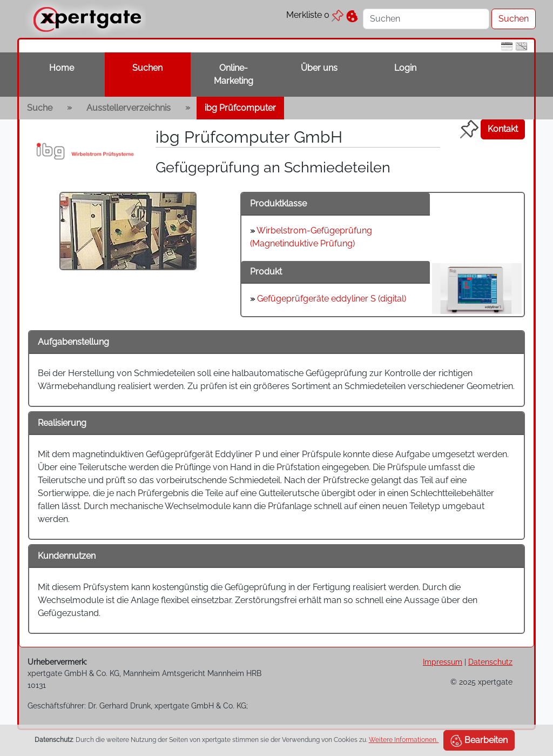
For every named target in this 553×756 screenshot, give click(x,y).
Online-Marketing (234, 74)
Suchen (147, 68)
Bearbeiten (479, 741)
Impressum (443, 662)
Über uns (319, 68)
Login (405, 68)
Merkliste (315, 15)
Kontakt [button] (503, 129)
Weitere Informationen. (404, 740)
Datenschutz (490, 662)
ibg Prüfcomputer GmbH (249, 137)
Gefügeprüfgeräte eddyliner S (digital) (332, 299)
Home (62, 68)
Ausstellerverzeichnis (129, 108)
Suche (40, 108)
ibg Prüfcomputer (240, 108)
